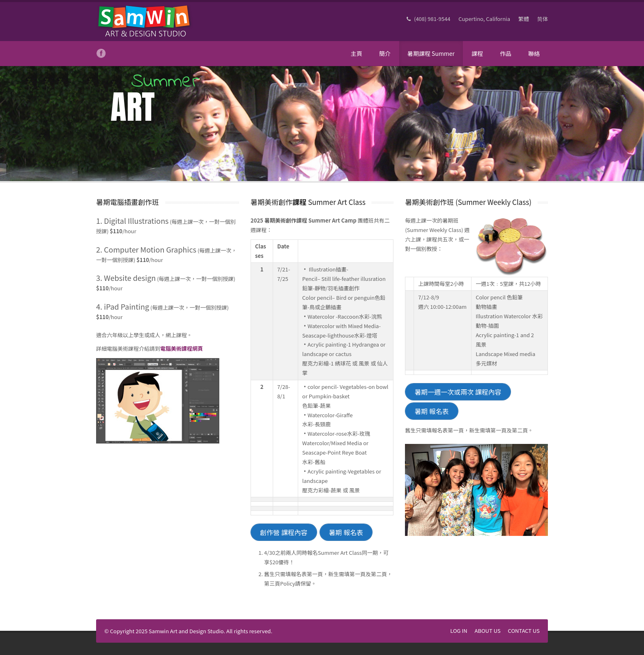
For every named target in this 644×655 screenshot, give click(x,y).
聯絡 (534, 53)
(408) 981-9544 (428, 19)
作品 (506, 53)
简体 (543, 19)
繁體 (524, 19)
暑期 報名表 (346, 532)
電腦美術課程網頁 (182, 348)
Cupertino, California (484, 19)
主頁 (356, 53)
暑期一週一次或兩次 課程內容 (458, 392)
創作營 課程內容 (284, 532)
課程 (477, 53)
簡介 (385, 53)
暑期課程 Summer (431, 53)
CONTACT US (524, 631)
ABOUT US (488, 631)
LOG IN (459, 631)
